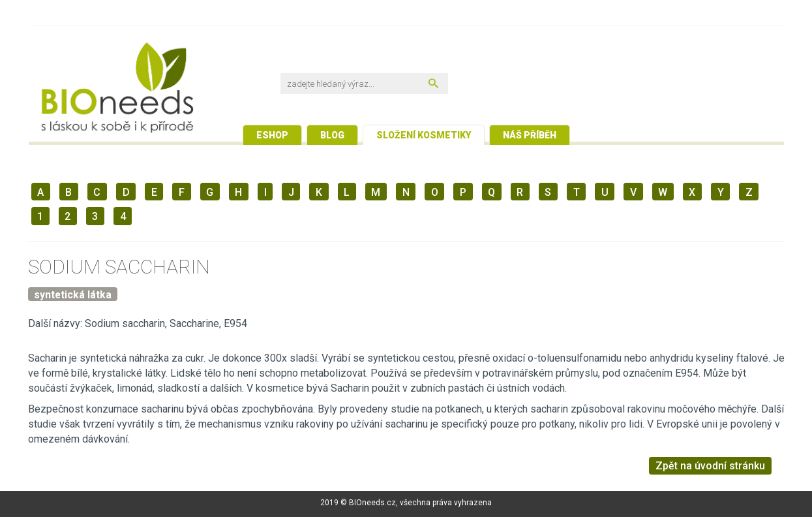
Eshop (272, 135)
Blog (332, 135)
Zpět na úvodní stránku (710, 466)
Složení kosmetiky (424, 135)
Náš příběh (530, 135)
